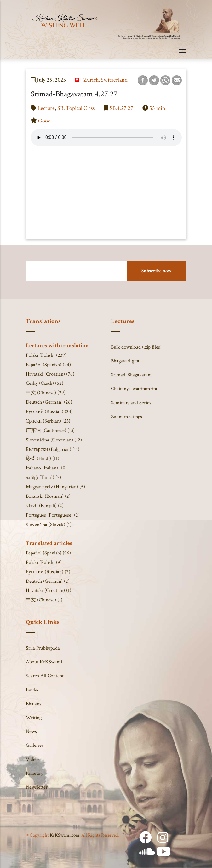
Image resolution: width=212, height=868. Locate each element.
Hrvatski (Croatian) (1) (49, 590)
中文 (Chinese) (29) (46, 393)
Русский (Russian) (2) (48, 572)
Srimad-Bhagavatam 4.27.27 (74, 94)
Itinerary (34, 773)
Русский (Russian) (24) (49, 412)
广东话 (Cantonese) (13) (50, 431)
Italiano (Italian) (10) (46, 468)
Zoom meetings (126, 417)
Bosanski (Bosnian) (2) (48, 496)
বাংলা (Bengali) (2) (45, 506)
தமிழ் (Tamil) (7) (43, 477)
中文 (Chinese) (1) (44, 600)
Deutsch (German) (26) (49, 402)
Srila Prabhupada (43, 648)
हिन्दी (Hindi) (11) (43, 459)
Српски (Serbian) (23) (48, 421)
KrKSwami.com (65, 835)
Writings (35, 718)
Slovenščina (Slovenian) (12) (54, 440)
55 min (157, 108)
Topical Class (80, 108)
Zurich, (92, 80)
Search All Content (45, 676)
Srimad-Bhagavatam (131, 375)
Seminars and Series (131, 403)
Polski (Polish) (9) (44, 562)
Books (32, 690)
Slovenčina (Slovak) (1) (49, 525)
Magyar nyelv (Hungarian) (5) (55, 487)
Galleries (35, 745)
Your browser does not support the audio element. (106, 138)
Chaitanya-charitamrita (134, 389)
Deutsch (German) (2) (48, 581)
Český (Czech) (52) (45, 383)
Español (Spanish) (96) (48, 553)
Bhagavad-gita (125, 361)
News (31, 732)
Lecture (46, 108)
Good (44, 121)
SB (60, 108)
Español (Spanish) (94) (48, 365)
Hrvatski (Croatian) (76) (50, 374)
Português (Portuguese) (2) (53, 515)
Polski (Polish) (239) (46, 355)
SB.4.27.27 (121, 108)
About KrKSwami (44, 662)
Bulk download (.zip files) (136, 347)
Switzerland (114, 80)
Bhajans (34, 704)
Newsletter (37, 787)
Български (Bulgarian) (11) (53, 449)
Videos (33, 760)
